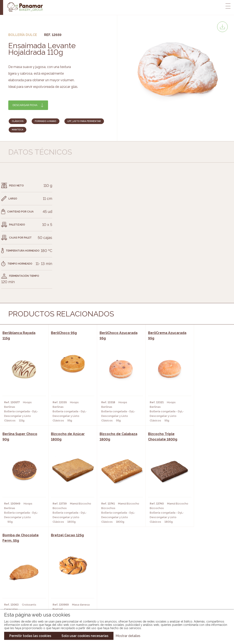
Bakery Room (26, 582)
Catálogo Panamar (115, 582)
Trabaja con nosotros (196, 572)
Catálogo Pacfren (114, 600)
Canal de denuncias (196, 598)
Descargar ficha (25, 105)
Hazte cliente (27, 594)
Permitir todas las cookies (30, 636)
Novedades (109, 576)
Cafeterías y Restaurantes (69, 576)
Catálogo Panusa (114, 594)
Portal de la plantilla (196, 585)
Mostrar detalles (128, 636)
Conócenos (25, 576)
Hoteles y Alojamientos (67, 594)
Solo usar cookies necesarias (85, 636)
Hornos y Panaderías (64, 582)
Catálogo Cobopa (114, 588)
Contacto (24, 588)
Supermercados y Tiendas (68, 588)
